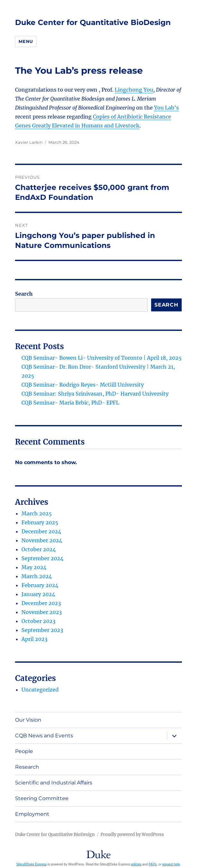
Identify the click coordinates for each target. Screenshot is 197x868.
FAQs (153, 864)
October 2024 (39, 549)
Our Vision (28, 720)
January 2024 (38, 594)
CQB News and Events (44, 736)
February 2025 (40, 522)
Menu (26, 41)
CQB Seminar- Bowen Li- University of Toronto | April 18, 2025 (102, 358)
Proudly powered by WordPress (132, 835)
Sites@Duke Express (32, 864)
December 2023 (41, 603)
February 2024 (40, 585)
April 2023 (34, 639)
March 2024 (37, 576)
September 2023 (42, 630)
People (24, 751)
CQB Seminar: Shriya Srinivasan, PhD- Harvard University (95, 394)
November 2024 (42, 540)
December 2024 (41, 531)
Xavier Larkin (29, 142)
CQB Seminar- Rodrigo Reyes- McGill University (83, 385)
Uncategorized (40, 690)
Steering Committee (42, 798)
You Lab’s (166, 108)
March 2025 (37, 513)
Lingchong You (134, 90)
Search (24, 294)
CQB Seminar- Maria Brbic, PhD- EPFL (70, 403)
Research (27, 767)
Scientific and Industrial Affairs (54, 783)
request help (171, 864)
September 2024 (42, 558)
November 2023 (42, 612)
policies (136, 864)
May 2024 (34, 567)
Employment (32, 814)
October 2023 (38, 621)
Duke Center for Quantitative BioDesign (93, 22)
